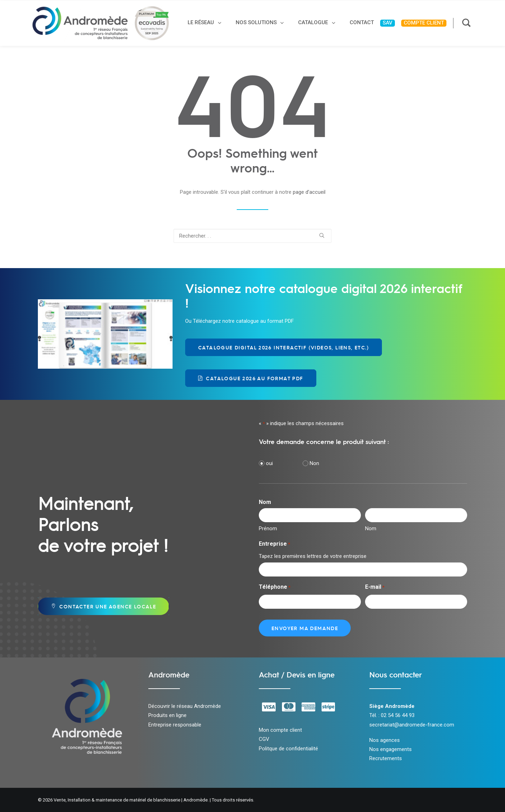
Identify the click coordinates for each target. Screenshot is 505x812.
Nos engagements (390, 749)
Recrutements (386, 758)
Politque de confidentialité (288, 749)
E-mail (375, 588)
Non (314, 463)
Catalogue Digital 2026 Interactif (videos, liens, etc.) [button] (284, 347)
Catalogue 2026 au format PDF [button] (251, 378)
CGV (264, 739)
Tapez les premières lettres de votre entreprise (313, 556)
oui (269, 463)
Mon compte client (280, 730)
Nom (371, 528)
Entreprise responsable (175, 725)
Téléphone (275, 588)
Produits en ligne (167, 715)
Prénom (268, 528)
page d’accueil (309, 192)
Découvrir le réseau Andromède (185, 706)
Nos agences (385, 740)
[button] (322, 235)
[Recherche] (252, 236)
